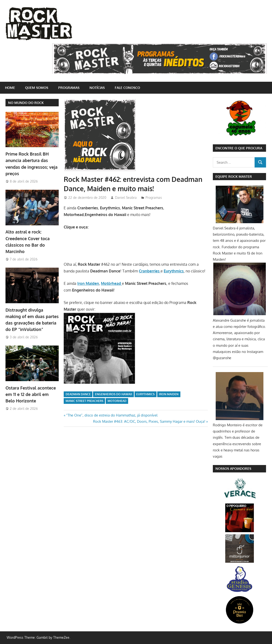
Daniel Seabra (126, 198)
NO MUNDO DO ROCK (26, 103)
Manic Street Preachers (84, 401)
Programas (69, 88)
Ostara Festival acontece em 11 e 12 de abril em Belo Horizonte (31, 394)
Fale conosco (127, 88)
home (10, 88)
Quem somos (37, 88)
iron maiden (169, 394)
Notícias (97, 88)
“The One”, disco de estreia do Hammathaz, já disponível (112, 415)
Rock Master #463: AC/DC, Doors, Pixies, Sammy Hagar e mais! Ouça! (149, 421)
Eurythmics (145, 394)
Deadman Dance (78, 394)
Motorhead (117, 401)
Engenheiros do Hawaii (114, 394)
